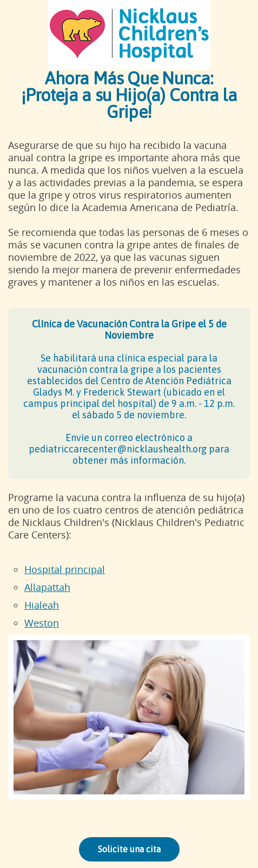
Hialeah (42, 605)
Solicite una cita (129, 849)
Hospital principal (65, 569)
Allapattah (47, 587)
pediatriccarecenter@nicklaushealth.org (118, 449)
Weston (42, 623)
